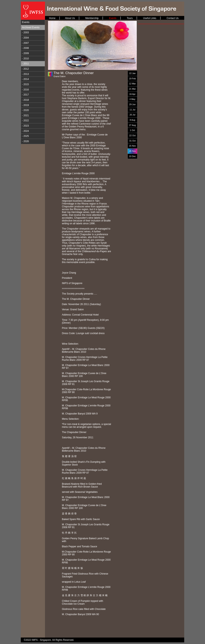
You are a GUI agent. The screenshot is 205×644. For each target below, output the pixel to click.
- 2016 (25, 90)
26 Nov (132, 151)
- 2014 (25, 79)
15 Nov (132, 146)
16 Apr (132, 94)
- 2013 (25, 74)
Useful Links (150, 18)
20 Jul (132, 115)
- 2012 (25, 69)
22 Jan (132, 73)
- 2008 (25, 48)
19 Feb (132, 79)
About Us (70, 18)
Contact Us (173, 18)
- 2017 (25, 95)
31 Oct (132, 141)
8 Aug (132, 120)
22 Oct (132, 135)
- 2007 (25, 43)
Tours (130, 18)
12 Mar (132, 84)
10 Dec (132, 156)
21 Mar (132, 89)
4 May (132, 99)
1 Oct (132, 130)
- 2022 (25, 121)
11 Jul (132, 110)
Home (52, 18)
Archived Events (31, 27)
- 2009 (25, 53)
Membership (92, 18)
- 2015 (25, 84)
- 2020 (25, 110)
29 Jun (132, 104)
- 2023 (25, 126)
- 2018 (25, 100)
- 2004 (25, 38)
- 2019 (25, 105)
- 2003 (25, 33)
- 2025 (25, 136)
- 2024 (25, 131)
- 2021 (25, 115)
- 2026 (25, 141)
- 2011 (25, 64)
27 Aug (132, 125)
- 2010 (25, 59)
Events (26, 22)
